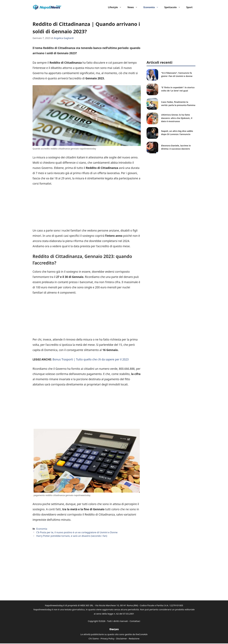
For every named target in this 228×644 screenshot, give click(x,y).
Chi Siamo (94, 638)
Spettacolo (174, 7)
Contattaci (135, 621)
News (134, 7)
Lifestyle (116, 7)
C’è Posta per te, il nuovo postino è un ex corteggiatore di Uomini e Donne (77, 532)
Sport (189, 7)
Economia (152, 7)
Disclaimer (122, 638)
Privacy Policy (108, 638)
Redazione (134, 638)
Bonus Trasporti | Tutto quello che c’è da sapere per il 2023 (91, 359)
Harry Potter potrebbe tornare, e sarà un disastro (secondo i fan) (72, 536)
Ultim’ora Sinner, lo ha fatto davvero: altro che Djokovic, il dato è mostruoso (177, 118)
